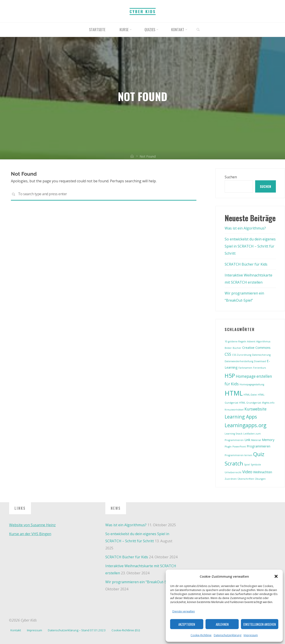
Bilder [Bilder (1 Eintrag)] (228, 348)
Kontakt (16, 630)
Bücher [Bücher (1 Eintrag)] (237, 348)
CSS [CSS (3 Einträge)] (228, 354)
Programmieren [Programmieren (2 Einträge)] (259, 446)
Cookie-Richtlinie (201, 635)
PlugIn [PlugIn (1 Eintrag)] (228, 447)
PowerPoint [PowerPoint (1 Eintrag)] (239, 447)
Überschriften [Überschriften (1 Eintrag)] (246, 479)
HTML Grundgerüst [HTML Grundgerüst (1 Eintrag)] (250, 403)
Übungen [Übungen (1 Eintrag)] (260, 479)
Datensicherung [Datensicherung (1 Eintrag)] (261, 355)
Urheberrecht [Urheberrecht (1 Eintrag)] (233, 472)
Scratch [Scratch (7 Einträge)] (234, 463)
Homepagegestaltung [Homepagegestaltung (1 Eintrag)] (252, 384)
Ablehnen (222, 624)
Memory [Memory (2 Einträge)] (268, 440)
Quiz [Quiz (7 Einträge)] (259, 454)
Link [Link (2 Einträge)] (247, 440)
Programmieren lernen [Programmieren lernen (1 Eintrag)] (238, 455)
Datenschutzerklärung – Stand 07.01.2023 (77, 630)
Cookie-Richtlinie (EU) (126, 630)
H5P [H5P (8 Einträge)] (230, 376)
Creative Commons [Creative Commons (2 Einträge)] (256, 347)
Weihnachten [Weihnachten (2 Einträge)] (263, 472)
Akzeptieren (187, 624)
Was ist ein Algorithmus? (245, 228)
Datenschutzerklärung (228, 635)
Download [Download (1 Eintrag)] (260, 361)
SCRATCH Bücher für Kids (246, 264)
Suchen (231, 177)
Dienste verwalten (184, 611)
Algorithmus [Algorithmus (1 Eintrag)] (263, 341)
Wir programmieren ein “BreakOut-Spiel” (140, 582)
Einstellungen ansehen (260, 624)
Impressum (251, 635)
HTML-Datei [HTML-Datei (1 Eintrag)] (250, 395)
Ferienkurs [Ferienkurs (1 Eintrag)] (260, 368)
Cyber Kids (143, 11)
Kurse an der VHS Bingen (30, 534)
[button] (276, 576)
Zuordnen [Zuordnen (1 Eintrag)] (231, 479)
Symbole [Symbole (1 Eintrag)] (256, 465)
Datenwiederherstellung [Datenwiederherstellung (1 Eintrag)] (239, 361)
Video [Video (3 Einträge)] (247, 472)
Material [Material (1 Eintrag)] (256, 440)
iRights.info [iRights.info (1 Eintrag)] (268, 403)
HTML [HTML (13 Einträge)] (234, 393)
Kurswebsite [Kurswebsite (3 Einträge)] (255, 409)
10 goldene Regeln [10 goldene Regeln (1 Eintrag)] (235, 341)
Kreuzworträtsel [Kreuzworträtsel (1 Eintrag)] (234, 410)
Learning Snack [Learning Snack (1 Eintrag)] (234, 434)
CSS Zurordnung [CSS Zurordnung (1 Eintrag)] (242, 355)
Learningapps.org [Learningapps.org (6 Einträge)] (245, 425)
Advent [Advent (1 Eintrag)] (251, 341)
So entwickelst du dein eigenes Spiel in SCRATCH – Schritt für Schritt (250, 246)
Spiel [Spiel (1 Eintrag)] (247, 465)
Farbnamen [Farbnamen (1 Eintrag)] (245, 368)
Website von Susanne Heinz (32, 525)
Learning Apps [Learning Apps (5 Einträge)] (241, 417)
